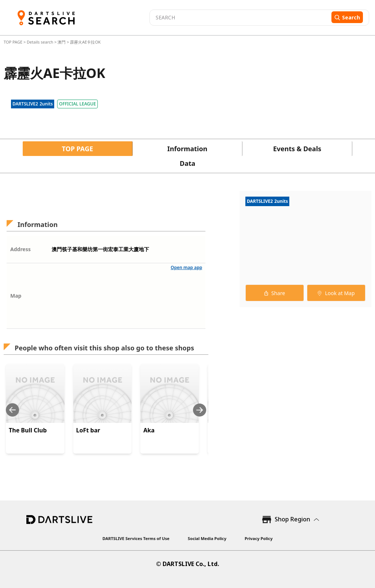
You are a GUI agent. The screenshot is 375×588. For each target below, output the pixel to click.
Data (188, 163)
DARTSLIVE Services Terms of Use (136, 538)
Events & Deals (297, 149)
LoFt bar (88, 430)
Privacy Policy (259, 538)
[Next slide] (200, 410)
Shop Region (292, 519)
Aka (149, 430)
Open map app (186, 267)
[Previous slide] (12, 410)
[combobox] (240, 18)
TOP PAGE (14, 42)
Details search (40, 42)
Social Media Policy (207, 538)
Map (16, 296)
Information (187, 149)
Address (21, 249)
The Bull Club (28, 430)
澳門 (62, 42)
